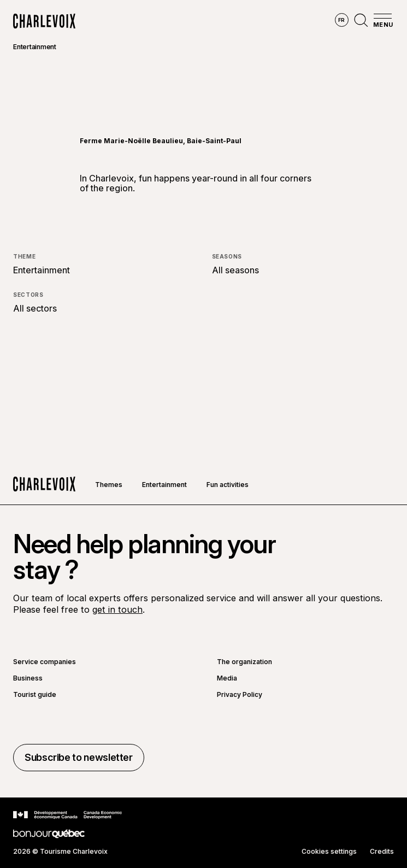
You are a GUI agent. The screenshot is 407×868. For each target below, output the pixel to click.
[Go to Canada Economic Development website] (67, 815)
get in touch (117, 609)
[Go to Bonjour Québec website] (49, 834)
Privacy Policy (240, 695)
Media (227, 678)
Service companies (45, 662)
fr (342, 20)
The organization (244, 662)
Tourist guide (35, 695)
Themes (109, 485)
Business (28, 678)
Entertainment (35, 47)
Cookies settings (329, 852)
